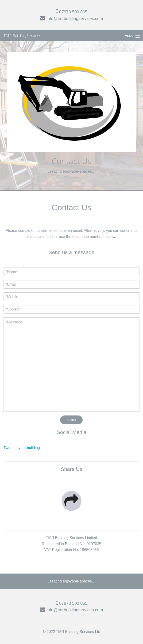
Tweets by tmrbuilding (22, 448)
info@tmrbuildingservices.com (71, 19)
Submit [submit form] (71, 420)
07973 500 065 (71, 12)
